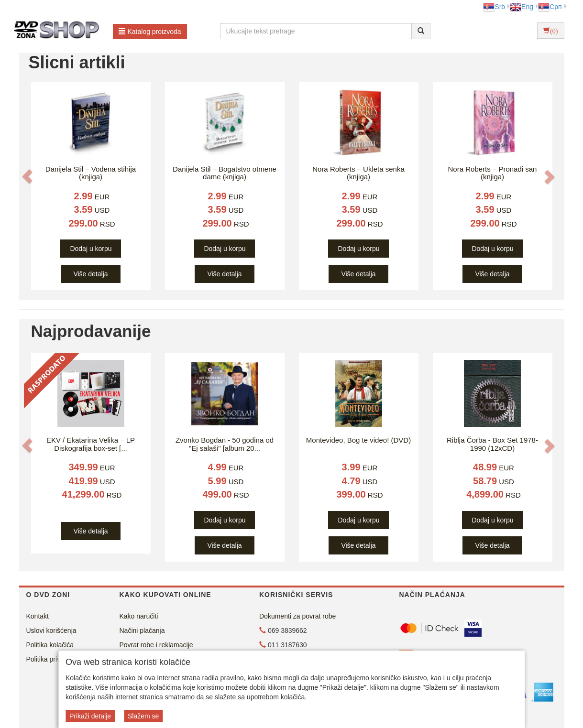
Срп (550, 7)
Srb (494, 7)
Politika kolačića (50, 645)
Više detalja (90, 274)
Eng (522, 7)
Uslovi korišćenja (51, 630)
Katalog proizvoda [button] (150, 32)
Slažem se (143, 716)
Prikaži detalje (90, 716)
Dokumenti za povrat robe (297, 616)
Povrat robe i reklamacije (156, 645)
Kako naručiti (139, 616)
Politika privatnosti (53, 659)
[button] (27, 176)
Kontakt (38, 616)
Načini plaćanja (142, 630)
